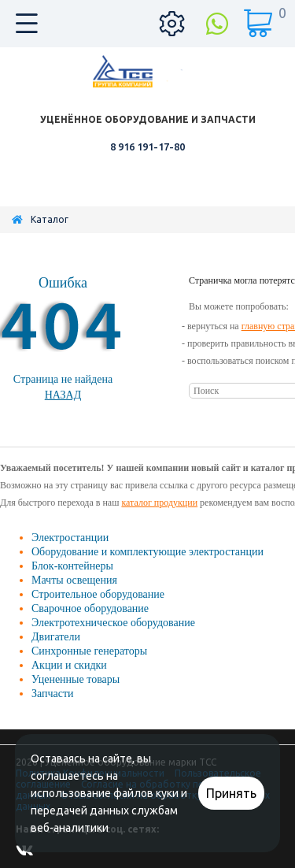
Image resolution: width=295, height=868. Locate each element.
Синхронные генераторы (89, 651)
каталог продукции (159, 503)
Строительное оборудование (98, 594)
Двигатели (56, 637)
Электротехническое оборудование (113, 623)
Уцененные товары (76, 679)
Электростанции (70, 538)
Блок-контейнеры (72, 566)
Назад (63, 395)
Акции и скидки (69, 665)
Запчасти (53, 694)
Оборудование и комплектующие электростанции (147, 552)
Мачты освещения (74, 580)
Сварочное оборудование (90, 608)
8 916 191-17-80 (147, 147)
